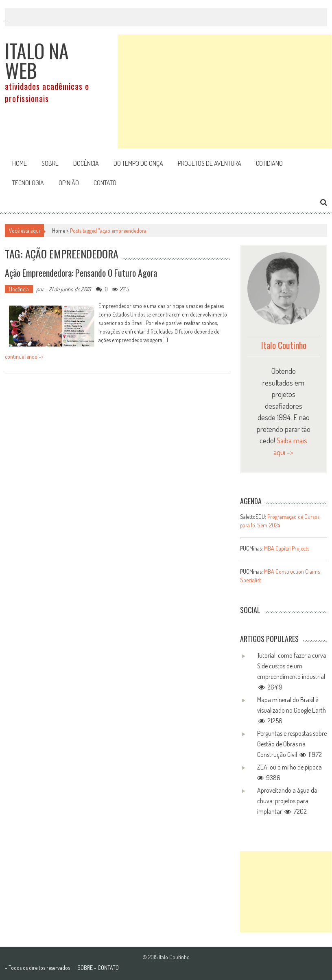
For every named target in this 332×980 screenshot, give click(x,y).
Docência (86, 163)
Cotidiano (269, 163)
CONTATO (108, 968)
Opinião (69, 183)
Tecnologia (28, 183)
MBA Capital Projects (287, 548)
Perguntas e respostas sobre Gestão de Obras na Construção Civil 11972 (292, 744)
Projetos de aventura (210, 163)
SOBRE (85, 968)
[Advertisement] (225, 91)
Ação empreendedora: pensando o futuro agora (81, 273)
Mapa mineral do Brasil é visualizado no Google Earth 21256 (292, 710)
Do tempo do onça (138, 163)
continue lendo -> (24, 357)
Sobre (50, 163)
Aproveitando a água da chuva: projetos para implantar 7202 (287, 801)
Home (20, 163)
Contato (105, 183)
